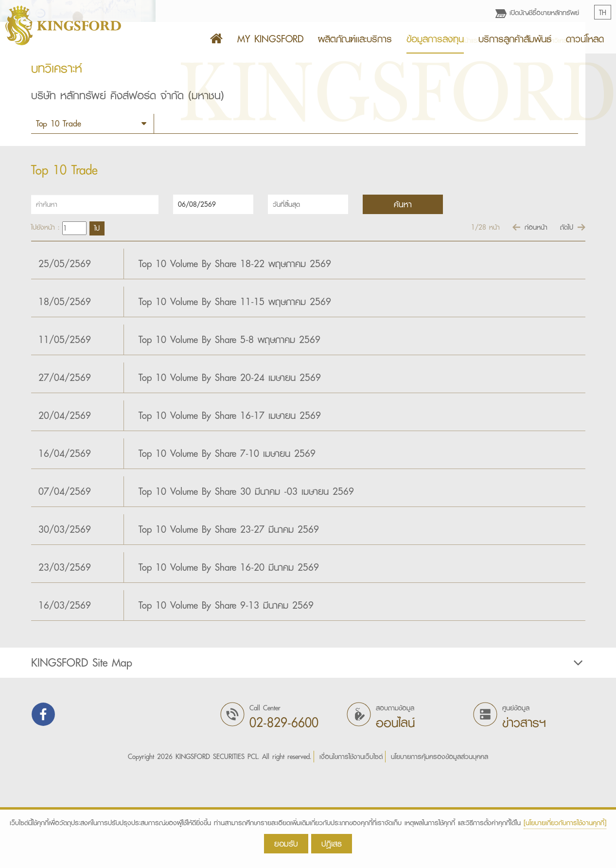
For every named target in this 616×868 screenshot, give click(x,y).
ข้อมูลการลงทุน (435, 39)
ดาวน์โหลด (585, 39)
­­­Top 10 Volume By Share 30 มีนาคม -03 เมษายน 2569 (246, 587)
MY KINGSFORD (270, 39)
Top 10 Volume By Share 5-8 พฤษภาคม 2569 (229, 435)
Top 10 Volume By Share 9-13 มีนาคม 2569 (226, 701)
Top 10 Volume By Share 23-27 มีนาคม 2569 (229, 625)
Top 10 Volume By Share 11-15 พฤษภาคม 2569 (235, 398)
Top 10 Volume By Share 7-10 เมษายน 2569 (227, 549)
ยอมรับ (286, 843)
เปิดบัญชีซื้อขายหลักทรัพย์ (537, 13)
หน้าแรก (465, 136)
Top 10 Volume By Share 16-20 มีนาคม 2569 (229, 663)
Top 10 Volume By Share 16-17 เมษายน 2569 (230, 511)
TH (603, 13)
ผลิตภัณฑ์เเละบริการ (355, 39)
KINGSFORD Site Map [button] (308, 759)
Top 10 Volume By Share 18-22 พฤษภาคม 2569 (235, 360)
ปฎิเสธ (332, 843)
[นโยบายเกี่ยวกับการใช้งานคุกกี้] (565, 823)
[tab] (308, 759)
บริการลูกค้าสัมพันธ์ (515, 39)
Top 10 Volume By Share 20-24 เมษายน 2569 (230, 473)
